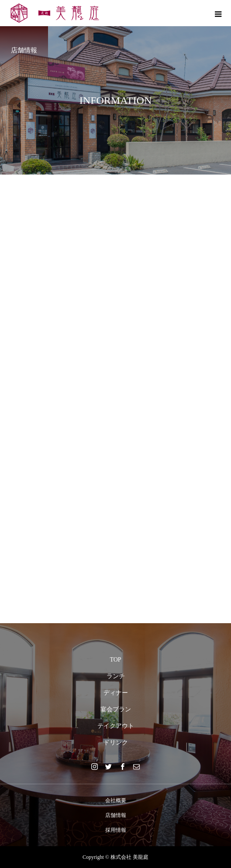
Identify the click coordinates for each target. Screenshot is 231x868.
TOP (115, 660)
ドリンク (116, 743)
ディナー (116, 693)
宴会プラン (116, 709)
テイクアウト (116, 726)
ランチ (116, 676)
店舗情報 (116, 815)
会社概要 (116, 800)
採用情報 (116, 830)
